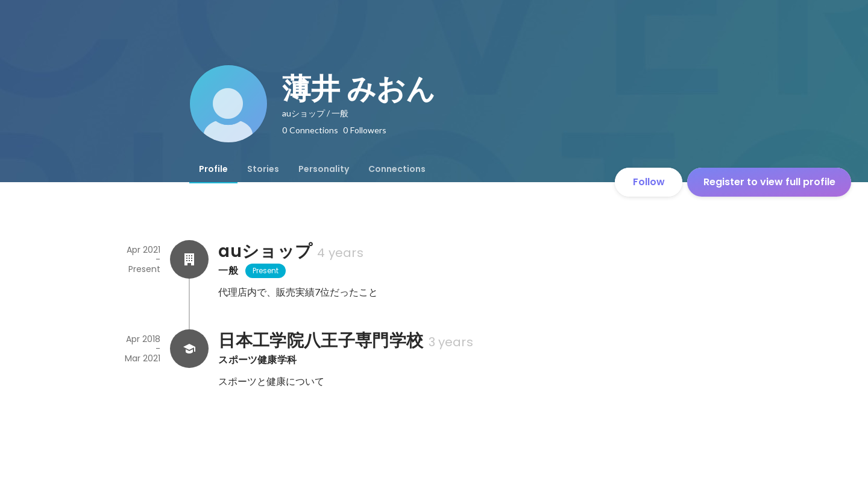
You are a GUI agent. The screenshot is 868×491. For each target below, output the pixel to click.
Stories (263, 169)
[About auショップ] (189, 259)
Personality (324, 169)
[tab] (213, 169)
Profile (213, 169)
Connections (397, 169)
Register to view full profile (769, 182)
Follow (649, 182)
